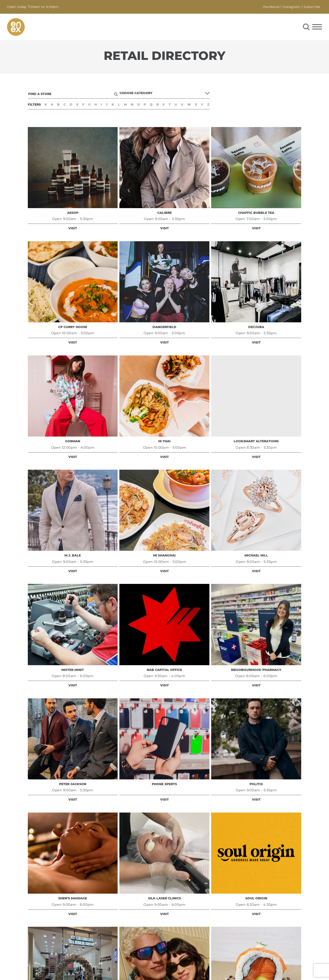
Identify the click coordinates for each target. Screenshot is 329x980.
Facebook (271, 7)
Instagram (291, 7)
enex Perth (16, 27)
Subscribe (312, 7)
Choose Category (136, 93)
